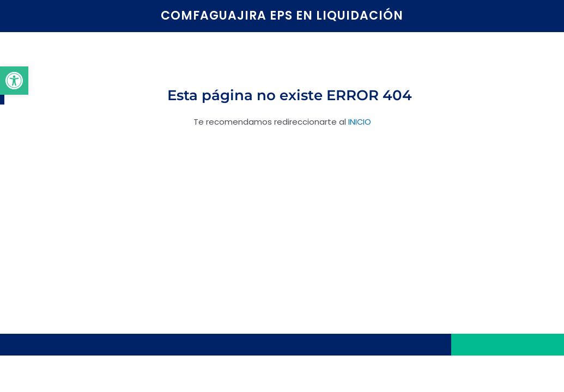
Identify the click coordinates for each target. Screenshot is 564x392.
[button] (14, 81)
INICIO (359, 122)
